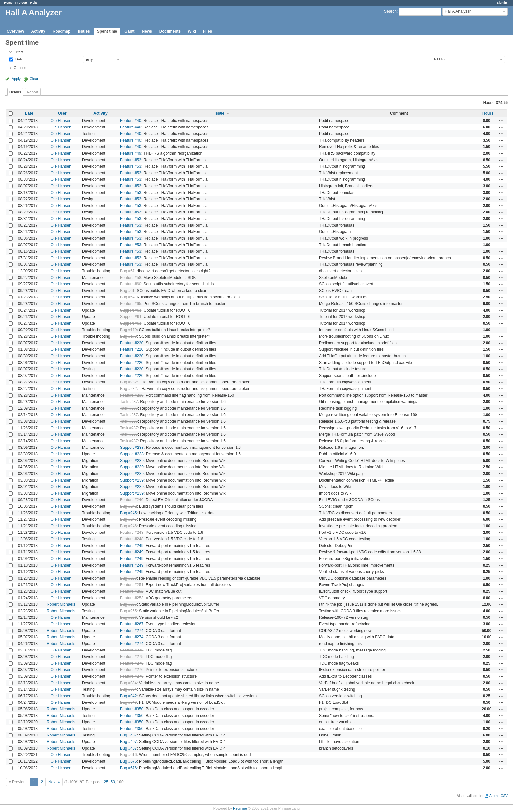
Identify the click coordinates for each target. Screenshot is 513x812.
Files (208, 31)
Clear (34, 79)
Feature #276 (132, 670)
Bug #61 (127, 291)
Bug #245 (128, 513)
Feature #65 (131, 304)
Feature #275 (132, 650)
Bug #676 (128, 761)
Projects (22, 2)
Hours (488, 113)
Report (33, 92)
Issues (84, 31)
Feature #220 (132, 343)
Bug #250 (128, 578)
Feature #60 (131, 284)
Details (15, 92)
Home (8, 2)
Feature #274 (132, 631)
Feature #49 (131, 153)
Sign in (502, 2)
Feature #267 (132, 624)
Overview (15, 31)
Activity (38, 31)
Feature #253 (132, 598)
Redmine (240, 808)
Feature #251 (132, 585)
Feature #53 (131, 160)
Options (20, 68)
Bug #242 (128, 506)
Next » (54, 782)
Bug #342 (128, 696)
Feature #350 (132, 709)
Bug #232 (128, 382)
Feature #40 (131, 121)
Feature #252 (132, 591)
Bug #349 (128, 702)
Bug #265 (128, 604)
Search (390, 11)
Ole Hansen (61, 121)
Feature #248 (132, 533)
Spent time (107, 31)
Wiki (192, 31)
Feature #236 (132, 395)
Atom (494, 796)
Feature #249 (132, 546)
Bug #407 (128, 735)
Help (34, 2)
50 (113, 782)
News (147, 31)
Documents (170, 31)
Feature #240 (132, 500)
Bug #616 (128, 755)
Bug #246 (128, 519)
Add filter (441, 59)
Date (19, 59)
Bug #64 (127, 297)
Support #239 (132, 461)
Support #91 (131, 310)
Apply (16, 79)
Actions (501, 121)
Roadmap (62, 31)
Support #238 (132, 448)
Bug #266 (128, 617)
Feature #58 (131, 278)
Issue (220, 113)
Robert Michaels (61, 604)
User (62, 113)
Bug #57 (127, 271)
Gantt (129, 31)
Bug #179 (128, 330)
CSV (504, 796)
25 (106, 782)
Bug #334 (128, 683)
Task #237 (129, 402)
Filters (18, 52)
